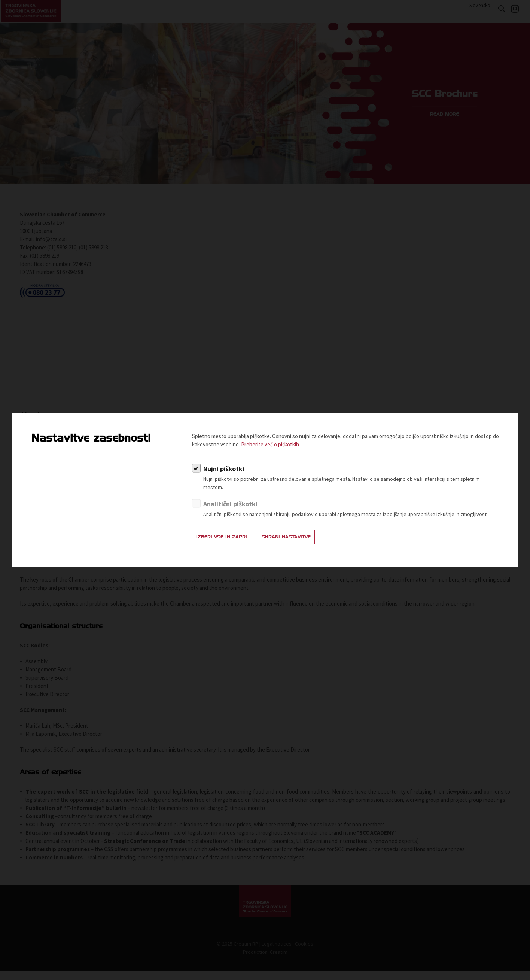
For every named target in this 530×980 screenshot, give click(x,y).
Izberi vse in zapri (227, 539)
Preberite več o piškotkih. (271, 446)
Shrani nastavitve (303, 539)
